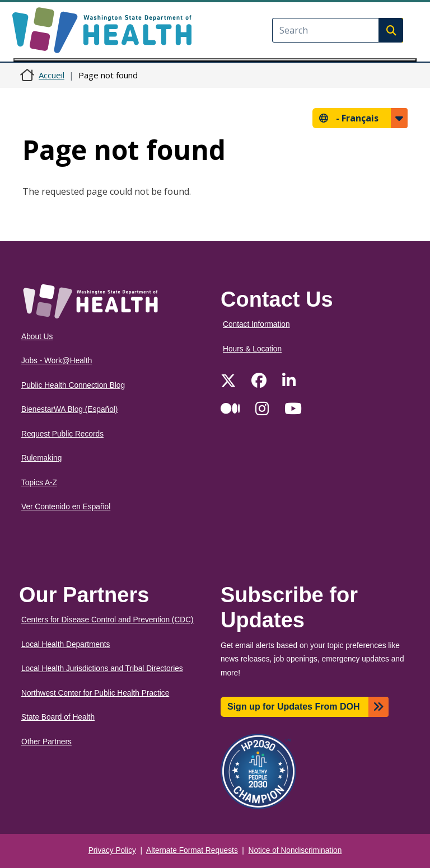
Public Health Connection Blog (73, 385)
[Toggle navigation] (215, 60)
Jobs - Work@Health (57, 361)
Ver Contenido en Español (66, 507)
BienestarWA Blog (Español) (69, 409)
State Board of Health (58, 717)
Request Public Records (62, 434)
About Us (37, 337)
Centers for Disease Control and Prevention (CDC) (107, 620)
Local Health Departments (66, 644)
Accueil (52, 75)
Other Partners (46, 742)
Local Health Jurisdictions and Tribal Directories (102, 668)
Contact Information (256, 324)
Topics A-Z (39, 483)
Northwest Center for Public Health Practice (95, 693)
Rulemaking (41, 458)
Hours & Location (252, 349)
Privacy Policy (112, 850)
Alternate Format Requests (192, 850)
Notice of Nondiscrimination (295, 850)
